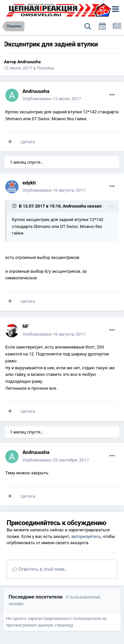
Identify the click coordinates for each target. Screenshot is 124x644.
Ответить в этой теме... (41, 569)
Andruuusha (29, 62)
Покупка (45, 68)
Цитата (28, 142)
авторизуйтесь (86, 536)
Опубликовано (52, 99)
